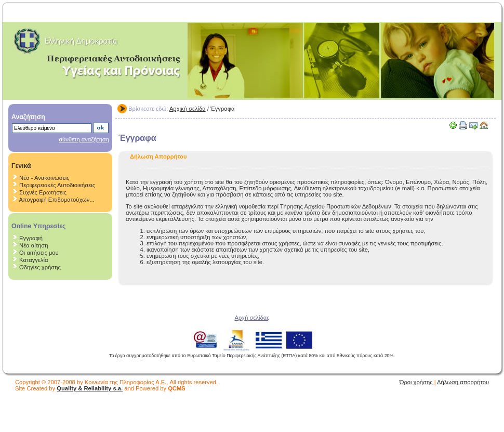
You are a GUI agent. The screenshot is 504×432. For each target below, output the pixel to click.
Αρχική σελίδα (188, 109)
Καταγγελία (34, 260)
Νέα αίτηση (34, 245)
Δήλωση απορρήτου (463, 382)
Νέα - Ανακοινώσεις (44, 178)
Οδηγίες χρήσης (40, 267)
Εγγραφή (31, 238)
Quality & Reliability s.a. (90, 388)
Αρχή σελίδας (252, 318)
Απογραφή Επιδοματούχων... (57, 200)
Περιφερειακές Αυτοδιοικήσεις (57, 185)
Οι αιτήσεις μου (39, 253)
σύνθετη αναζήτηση (84, 139)
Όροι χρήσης (417, 382)
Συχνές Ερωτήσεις (43, 192)
